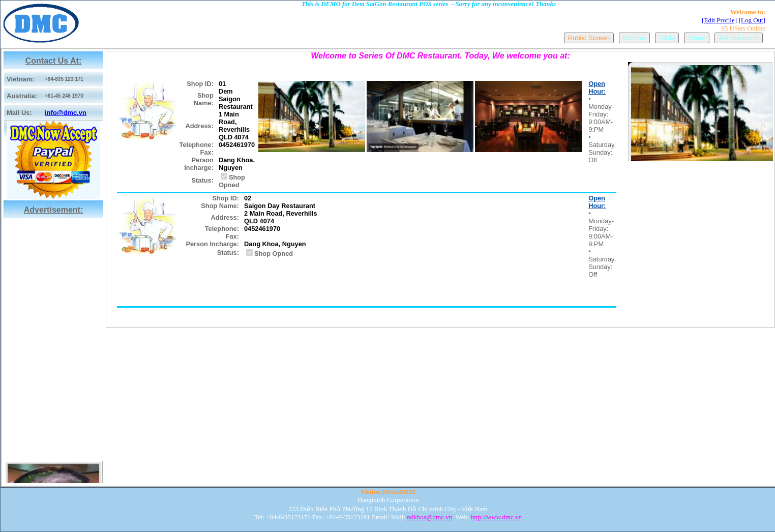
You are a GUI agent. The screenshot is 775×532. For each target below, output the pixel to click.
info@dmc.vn (66, 113)
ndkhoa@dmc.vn (429, 517)
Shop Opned (232, 181)
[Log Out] (752, 20)
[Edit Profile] (719, 20)
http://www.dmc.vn (496, 517)
